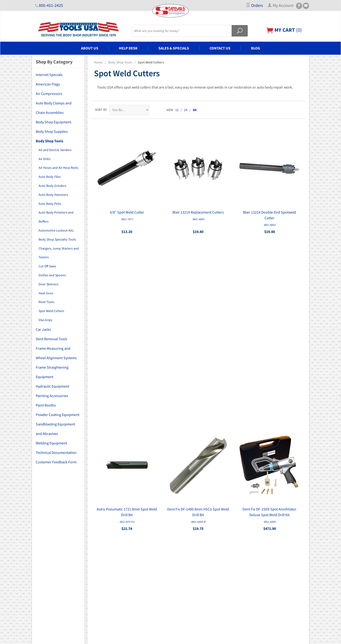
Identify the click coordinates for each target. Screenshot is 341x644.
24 (186, 110)
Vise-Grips (45, 320)
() (284, 30)
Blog (256, 48)
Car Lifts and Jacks (117, 561)
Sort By (101, 110)
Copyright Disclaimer (188, 587)
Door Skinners (49, 284)
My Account (182, 547)
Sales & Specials (174, 48)
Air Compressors (49, 94)
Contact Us (220, 48)
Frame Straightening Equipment (52, 372)
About (178, 534)
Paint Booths (46, 405)
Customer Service (186, 561)
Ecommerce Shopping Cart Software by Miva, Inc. (146, 638)
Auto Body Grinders (52, 186)
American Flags (48, 84)
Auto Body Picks (50, 204)
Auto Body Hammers (53, 195)
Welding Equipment (51, 443)
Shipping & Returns (187, 574)
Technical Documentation (56, 452)
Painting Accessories (52, 396)
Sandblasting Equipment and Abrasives (55, 429)
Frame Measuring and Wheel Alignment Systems (56, 353)
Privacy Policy (183, 567)
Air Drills (45, 159)
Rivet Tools (46, 302)
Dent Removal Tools (52, 339)
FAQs (177, 541)
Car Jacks (43, 329)
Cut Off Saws (47, 266)
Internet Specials (49, 75)
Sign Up (263, 493)
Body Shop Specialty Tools (57, 239)
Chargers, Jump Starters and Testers (59, 253)
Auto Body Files (50, 177)
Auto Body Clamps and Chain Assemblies (54, 108)
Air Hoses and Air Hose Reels (58, 168)
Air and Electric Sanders (55, 150)
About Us (90, 48)
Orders (254, 5)
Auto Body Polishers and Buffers (56, 217)
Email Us (256, 562)
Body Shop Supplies (52, 131)
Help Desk (128, 48)
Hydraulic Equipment (52, 386)
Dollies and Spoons (52, 275)
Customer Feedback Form (56, 462)
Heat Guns (46, 293)
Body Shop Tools (120, 62)
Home (98, 62)
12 (177, 110)
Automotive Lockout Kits (56, 230)
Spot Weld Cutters (51, 311)
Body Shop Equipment (54, 122)
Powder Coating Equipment (58, 415)
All (195, 110)
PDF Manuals (182, 581)
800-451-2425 (51, 5)
